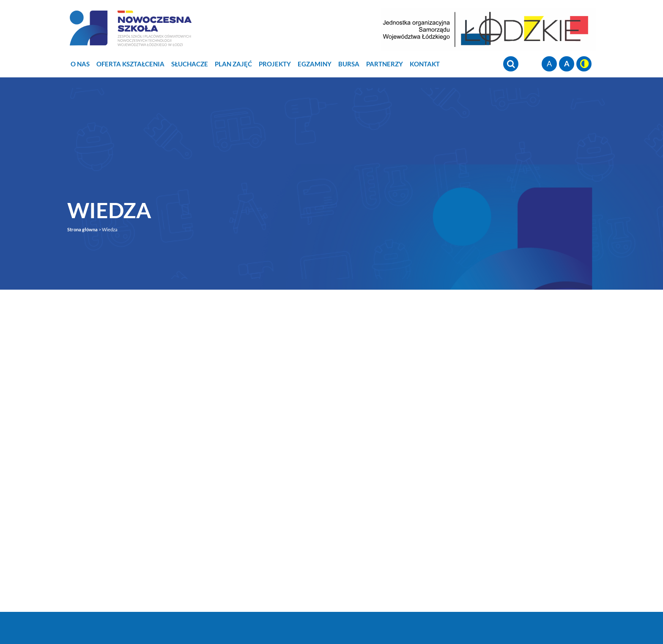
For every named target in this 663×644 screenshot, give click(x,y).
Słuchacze (190, 64)
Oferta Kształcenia (130, 64)
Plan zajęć (233, 64)
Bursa (349, 64)
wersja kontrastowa (584, 64)
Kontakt (425, 64)
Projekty (275, 64)
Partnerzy (385, 64)
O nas (80, 64)
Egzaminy (315, 64)
